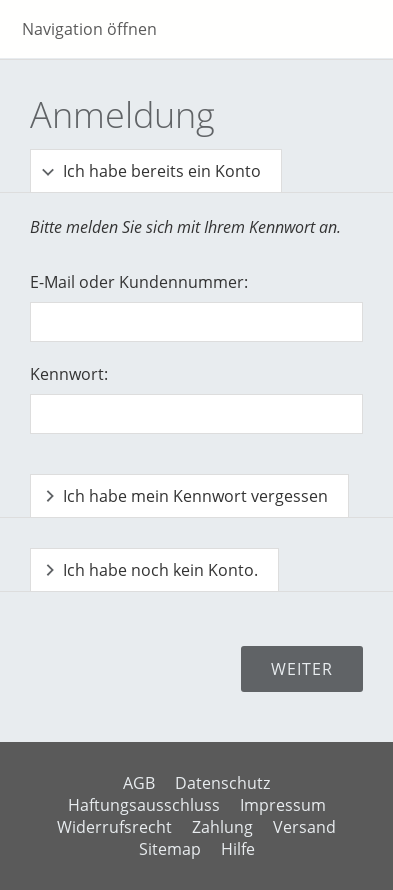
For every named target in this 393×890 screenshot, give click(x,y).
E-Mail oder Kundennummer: (139, 282)
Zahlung (222, 827)
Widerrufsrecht (114, 827)
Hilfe (238, 849)
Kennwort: (69, 374)
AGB (139, 783)
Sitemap (170, 849)
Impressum (283, 805)
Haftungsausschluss (144, 805)
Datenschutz (222, 783)
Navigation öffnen (89, 29)
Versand (304, 827)
